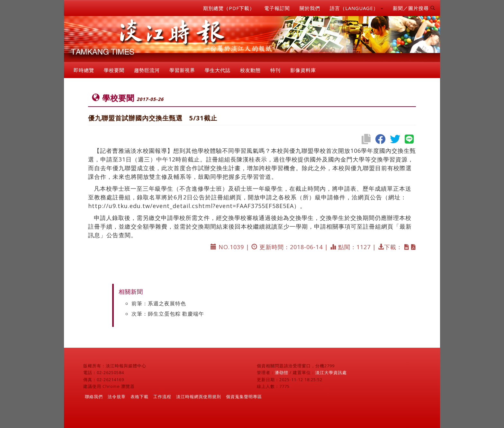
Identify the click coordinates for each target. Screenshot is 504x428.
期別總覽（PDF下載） (229, 8)
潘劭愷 (282, 372)
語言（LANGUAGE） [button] (356, 8)
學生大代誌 (218, 70)
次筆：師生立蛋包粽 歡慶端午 (168, 314)
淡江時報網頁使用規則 (199, 397)
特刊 (275, 70)
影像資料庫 (303, 70)
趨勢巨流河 (147, 70)
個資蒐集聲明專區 (244, 397)
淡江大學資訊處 (331, 372)
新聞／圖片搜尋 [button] (414, 8)
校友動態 (250, 70)
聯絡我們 (94, 397)
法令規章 (117, 397)
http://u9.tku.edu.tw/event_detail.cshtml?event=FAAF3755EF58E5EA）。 (197, 206)
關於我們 (310, 8)
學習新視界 (182, 70)
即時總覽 (84, 70)
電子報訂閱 (277, 8)
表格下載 (139, 397)
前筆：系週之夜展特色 (159, 303)
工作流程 (162, 397)
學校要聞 (114, 70)
